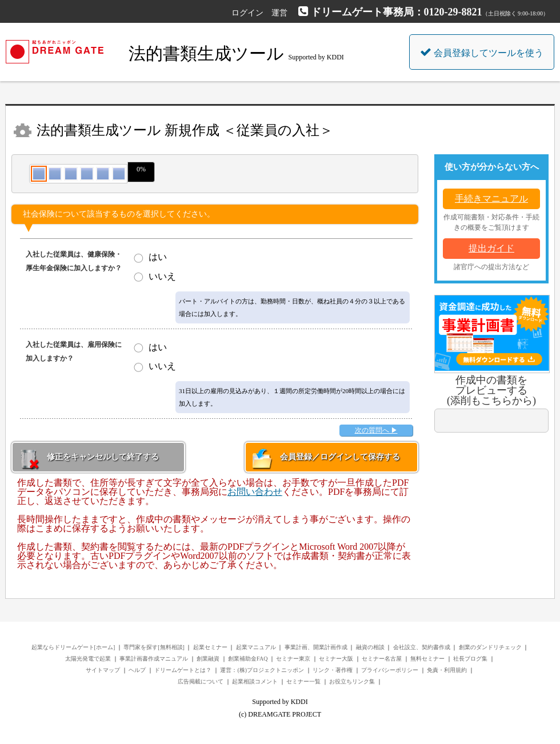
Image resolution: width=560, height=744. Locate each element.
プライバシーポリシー (390, 670)
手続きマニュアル (491, 199)
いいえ (162, 276)
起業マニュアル (256, 647)
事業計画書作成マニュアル (154, 659)
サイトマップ (103, 670)
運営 (279, 13)
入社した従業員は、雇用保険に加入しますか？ (74, 351)
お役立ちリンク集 (352, 681)
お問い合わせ (255, 492)
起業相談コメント (255, 681)
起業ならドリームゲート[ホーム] (73, 647)
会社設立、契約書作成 (422, 647)
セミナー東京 (293, 659)
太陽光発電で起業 (88, 659)
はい (158, 257)
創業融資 (208, 659)
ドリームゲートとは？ (183, 670)
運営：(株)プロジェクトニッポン (262, 670)
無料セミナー (427, 659)
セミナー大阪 (336, 659)
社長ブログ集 (470, 659)
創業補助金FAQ (248, 659)
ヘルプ (137, 670)
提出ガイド (491, 248)
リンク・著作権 (333, 670)
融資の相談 (370, 647)
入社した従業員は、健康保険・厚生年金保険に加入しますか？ (74, 261)
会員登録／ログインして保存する (340, 457)
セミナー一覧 (303, 681)
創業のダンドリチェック (490, 647)
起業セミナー (210, 647)
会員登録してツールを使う (482, 52)
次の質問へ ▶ (376, 430)
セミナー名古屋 (382, 659)
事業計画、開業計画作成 (316, 647)
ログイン (247, 13)
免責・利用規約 (447, 670)
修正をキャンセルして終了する (103, 457)
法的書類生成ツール (209, 53)
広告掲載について (201, 681)
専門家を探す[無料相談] (154, 647)
